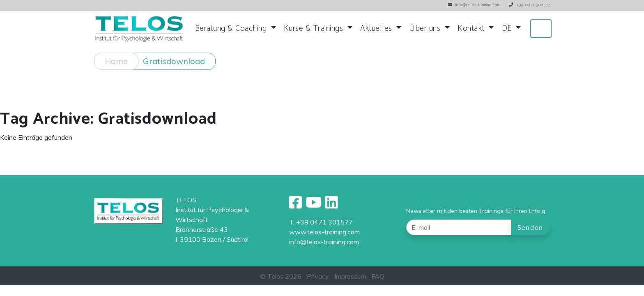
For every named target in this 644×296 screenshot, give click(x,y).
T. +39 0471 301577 (321, 222)
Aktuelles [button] (377, 29)
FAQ (378, 276)
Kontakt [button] (472, 29)
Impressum (350, 276)
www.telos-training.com (324, 232)
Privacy (318, 276)
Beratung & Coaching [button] (232, 29)
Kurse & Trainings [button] (315, 29)
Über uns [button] (426, 29)
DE (508, 29)
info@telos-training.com (324, 242)
